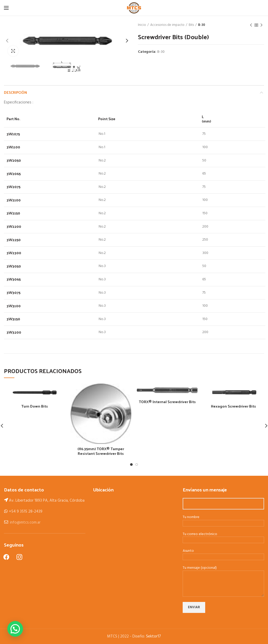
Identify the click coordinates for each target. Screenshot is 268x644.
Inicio (142, 25)
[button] (15, 629)
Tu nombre (223, 520)
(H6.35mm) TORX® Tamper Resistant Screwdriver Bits (101, 451)
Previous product (251, 25)
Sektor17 (153, 636)
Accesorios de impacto (167, 25)
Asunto (223, 554)
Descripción (15, 92)
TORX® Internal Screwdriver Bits (167, 402)
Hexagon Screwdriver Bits (233, 406)
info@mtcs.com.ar (25, 523)
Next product (261, 25)
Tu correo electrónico (223, 537)
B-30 (202, 25)
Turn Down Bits (35, 406)
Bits (191, 25)
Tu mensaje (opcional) (223, 576)
